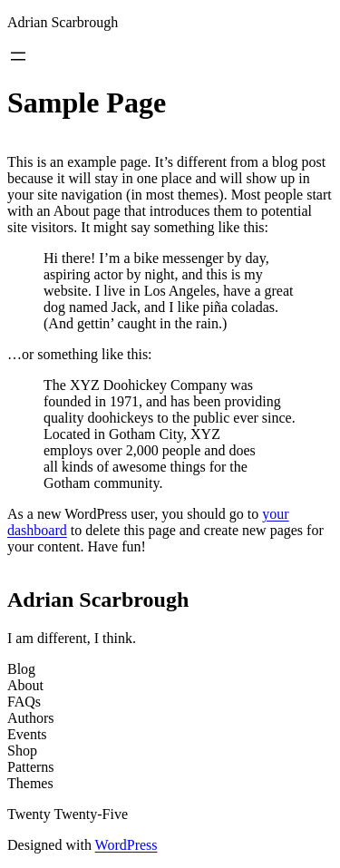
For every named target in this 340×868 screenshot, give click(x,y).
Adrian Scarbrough (63, 22)
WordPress (126, 845)
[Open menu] (18, 56)
